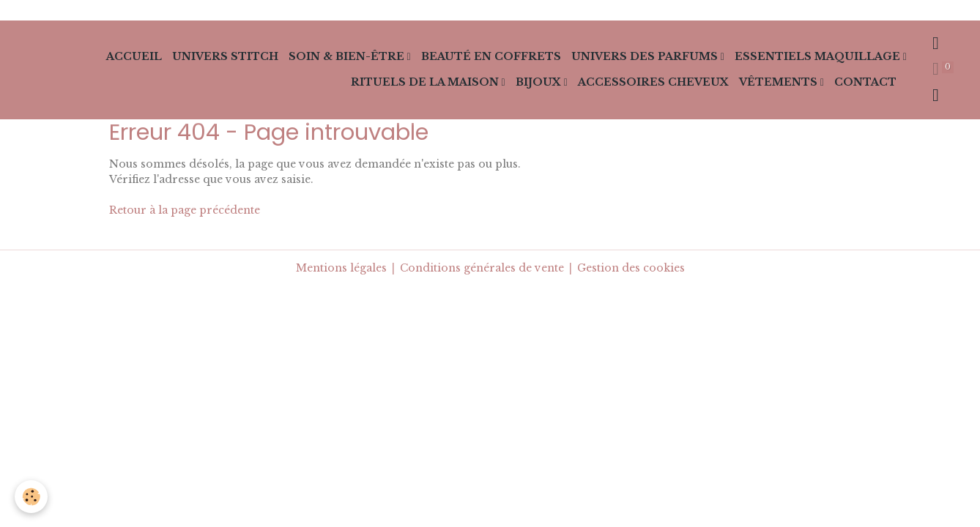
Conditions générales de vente (482, 268)
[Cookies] (31, 497)
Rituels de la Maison (426, 82)
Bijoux (540, 82)
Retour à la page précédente (185, 210)
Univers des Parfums (646, 56)
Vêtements (780, 82)
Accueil (134, 56)
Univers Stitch (225, 56)
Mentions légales (341, 268)
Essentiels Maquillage (819, 56)
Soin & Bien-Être (348, 56)
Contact (865, 82)
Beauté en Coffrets (491, 56)
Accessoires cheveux (653, 82)
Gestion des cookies (631, 268)
